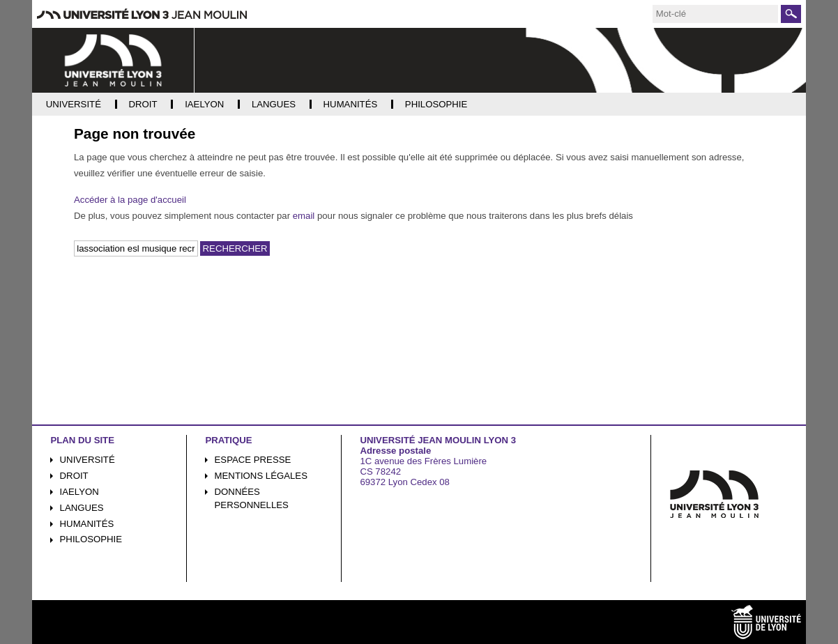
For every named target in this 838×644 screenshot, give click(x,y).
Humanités (87, 524)
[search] (715, 14)
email (304, 216)
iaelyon (79, 492)
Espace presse (253, 460)
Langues (82, 508)
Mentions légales (261, 476)
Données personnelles (252, 498)
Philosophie (91, 539)
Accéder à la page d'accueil (130, 200)
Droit (74, 476)
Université (87, 460)
